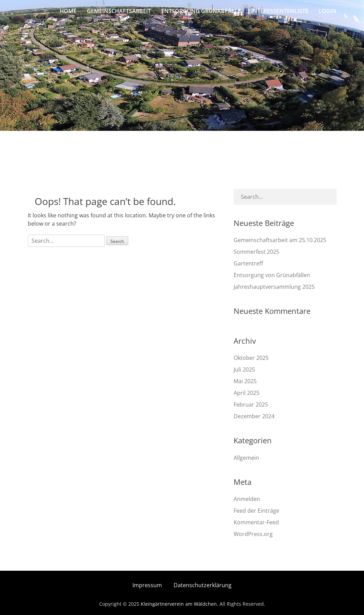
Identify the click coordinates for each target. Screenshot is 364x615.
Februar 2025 (251, 405)
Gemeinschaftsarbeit (119, 11)
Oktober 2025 (251, 358)
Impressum (147, 585)
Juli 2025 (244, 369)
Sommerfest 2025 (256, 252)
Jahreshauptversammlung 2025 (274, 287)
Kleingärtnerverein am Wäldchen (179, 604)
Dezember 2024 (254, 416)
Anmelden (247, 499)
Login (328, 11)
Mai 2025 (245, 381)
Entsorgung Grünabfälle (201, 11)
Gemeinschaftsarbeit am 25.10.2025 (280, 240)
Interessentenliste (280, 11)
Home (68, 11)
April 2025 (246, 393)
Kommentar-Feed (256, 522)
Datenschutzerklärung (203, 585)
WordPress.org (253, 534)
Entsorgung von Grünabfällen (272, 275)
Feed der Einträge (256, 511)
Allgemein (246, 458)
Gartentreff (248, 263)
